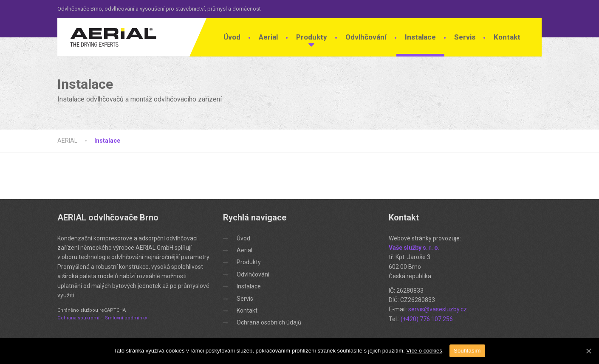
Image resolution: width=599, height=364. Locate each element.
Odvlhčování (366, 37)
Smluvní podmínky (126, 318)
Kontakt (507, 37)
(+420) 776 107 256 (427, 319)
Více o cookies (424, 351)
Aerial (268, 37)
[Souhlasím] (588, 351)
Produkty (312, 37)
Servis (465, 37)
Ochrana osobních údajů (269, 322)
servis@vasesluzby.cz (438, 309)
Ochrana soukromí (78, 318)
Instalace (420, 37)
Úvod (232, 37)
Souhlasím (467, 351)
